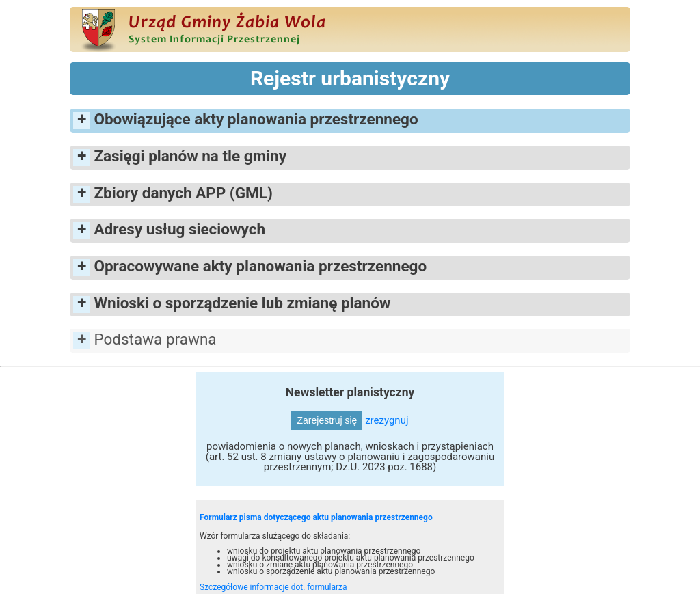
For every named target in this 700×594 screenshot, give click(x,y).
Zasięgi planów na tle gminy (190, 156)
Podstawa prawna (155, 339)
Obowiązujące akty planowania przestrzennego (256, 119)
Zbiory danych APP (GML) (183, 193)
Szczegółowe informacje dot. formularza (273, 587)
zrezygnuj (387, 420)
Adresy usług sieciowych (179, 229)
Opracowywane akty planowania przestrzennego (260, 266)
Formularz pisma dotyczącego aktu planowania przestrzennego (316, 517)
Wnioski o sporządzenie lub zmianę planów (242, 303)
